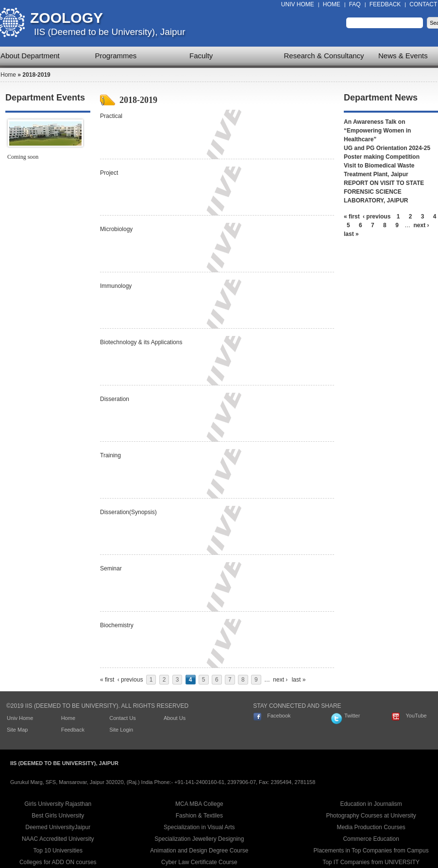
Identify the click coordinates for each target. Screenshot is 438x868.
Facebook (279, 716)
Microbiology (116, 229)
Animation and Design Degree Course (199, 851)
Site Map (17, 730)
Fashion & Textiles (199, 816)
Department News (381, 98)
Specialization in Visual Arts (199, 827)
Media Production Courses (371, 827)
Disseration (115, 399)
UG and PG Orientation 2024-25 (387, 148)
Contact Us (122, 718)
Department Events (45, 98)
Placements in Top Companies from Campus (371, 851)
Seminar (111, 568)
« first (107, 680)
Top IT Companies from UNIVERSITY (371, 862)
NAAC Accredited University (58, 839)
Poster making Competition (382, 157)
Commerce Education (371, 839)
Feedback (385, 4)
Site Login (121, 730)
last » (299, 680)
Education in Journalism (371, 804)
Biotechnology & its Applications (141, 342)
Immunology (116, 286)
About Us (175, 718)
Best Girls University (58, 816)
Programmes (116, 56)
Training (110, 455)
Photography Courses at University (371, 816)
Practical (111, 116)
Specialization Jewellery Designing (199, 839)
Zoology (67, 18)
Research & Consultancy (324, 56)
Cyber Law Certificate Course (199, 862)
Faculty (201, 56)
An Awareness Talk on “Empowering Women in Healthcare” (377, 131)
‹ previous (130, 680)
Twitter (352, 716)
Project (109, 173)
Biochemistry (117, 625)
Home (332, 4)
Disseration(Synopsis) (128, 512)
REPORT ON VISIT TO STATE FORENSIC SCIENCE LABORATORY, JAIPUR (384, 192)
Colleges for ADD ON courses (58, 862)
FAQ (355, 4)
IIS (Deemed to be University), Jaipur (110, 32)
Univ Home (298, 4)
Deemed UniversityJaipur (58, 827)
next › (280, 680)
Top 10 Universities (58, 851)
